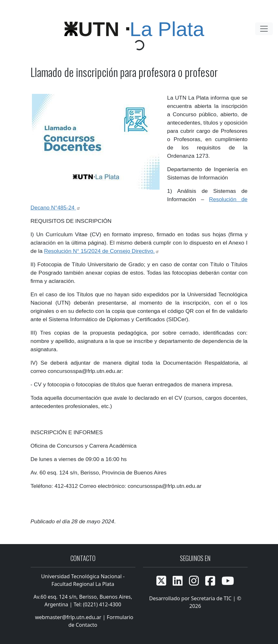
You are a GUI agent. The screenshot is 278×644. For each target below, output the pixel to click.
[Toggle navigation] (264, 29)
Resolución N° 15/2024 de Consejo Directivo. (102, 251)
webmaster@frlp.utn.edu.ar (68, 617)
